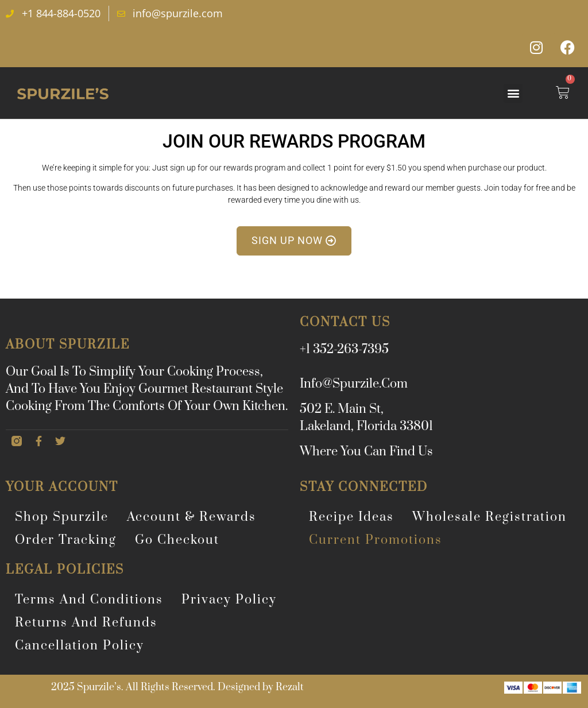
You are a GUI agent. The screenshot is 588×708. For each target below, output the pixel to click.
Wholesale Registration (490, 517)
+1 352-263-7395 (344, 349)
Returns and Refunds (86, 623)
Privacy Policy (229, 600)
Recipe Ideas (351, 517)
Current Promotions (376, 540)
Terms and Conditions (89, 600)
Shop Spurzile (62, 517)
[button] (513, 93)
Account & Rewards (192, 517)
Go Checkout (177, 540)
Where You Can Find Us (366, 452)
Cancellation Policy (80, 646)
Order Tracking (66, 540)
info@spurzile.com (354, 384)
